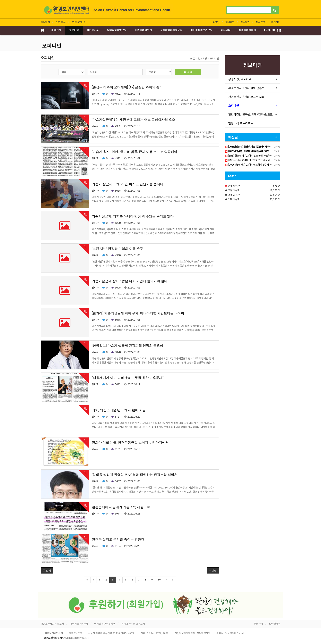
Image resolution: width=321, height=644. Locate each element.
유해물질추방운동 (117, 30)
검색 (188, 72)
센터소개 (56, 30)
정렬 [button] (213, 570)
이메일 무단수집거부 (105, 624)
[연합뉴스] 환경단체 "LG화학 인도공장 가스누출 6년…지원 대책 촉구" (262, 160)
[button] (47, 570)
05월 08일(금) (79, 22)
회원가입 (230, 22)
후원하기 (276, 22)
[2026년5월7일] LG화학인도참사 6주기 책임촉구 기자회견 (257, 164)
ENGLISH (270, 30)
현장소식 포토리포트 (241, 123)
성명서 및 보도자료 (240, 79)
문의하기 (258, 624)
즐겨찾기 (45, 22)
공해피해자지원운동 (171, 30)
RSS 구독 (61, 22)
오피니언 (52, 46)
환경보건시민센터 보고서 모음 (246, 97)
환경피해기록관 (247, 30)
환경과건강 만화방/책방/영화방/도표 (250, 114)
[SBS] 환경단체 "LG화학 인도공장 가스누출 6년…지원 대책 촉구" (260, 155)
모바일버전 (275, 624)
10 (159, 580)
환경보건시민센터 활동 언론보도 (248, 88)
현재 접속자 (234, 186)
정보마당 (74, 30)
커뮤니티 (226, 30)
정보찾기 (245, 22)
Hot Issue (93, 30)
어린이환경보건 (143, 30)
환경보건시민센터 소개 (52, 624)
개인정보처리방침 (79, 624)
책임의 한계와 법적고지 (133, 624)
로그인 (216, 22)
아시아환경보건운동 (201, 30)
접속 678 (260, 22)
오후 (87, 638)
